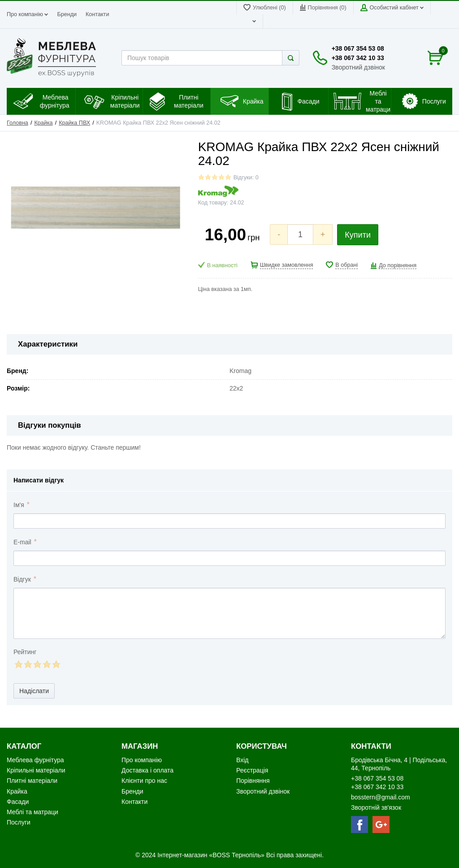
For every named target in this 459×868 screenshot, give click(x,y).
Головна (17, 123)
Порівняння (253, 781)
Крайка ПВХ (74, 123)
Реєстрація (252, 770)
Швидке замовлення (287, 265)
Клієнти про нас (144, 781)
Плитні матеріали (32, 781)
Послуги (19, 822)
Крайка (43, 123)
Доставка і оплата (147, 770)
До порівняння (398, 265)
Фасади (18, 802)
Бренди (67, 14)
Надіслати (34, 691)
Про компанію (27, 14)
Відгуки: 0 (246, 178)
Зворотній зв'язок (376, 807)
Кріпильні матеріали (36, 770)
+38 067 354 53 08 (358, 48)
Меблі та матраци (32, 812)
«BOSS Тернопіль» (237, 855)
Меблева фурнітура (36, 760)
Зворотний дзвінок (358, 67)
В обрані (346, 265)
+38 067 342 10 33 (358, 58)
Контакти (97, 14)
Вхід (242, 760)
